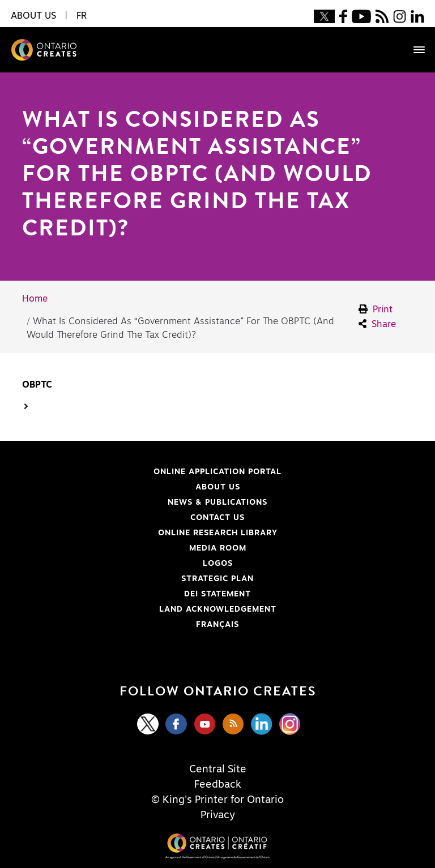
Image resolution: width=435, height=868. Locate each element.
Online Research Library (157, 533)
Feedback (218, 785)
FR (82, 16)
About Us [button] (33, 16)
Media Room (218, 548)
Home (35, 299)
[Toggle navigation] (413, 50)
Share (377, 324)
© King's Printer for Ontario (217, 800)
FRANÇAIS (217, 625)
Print (376, 309)
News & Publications (217, 502)
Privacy (218, 815)
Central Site (218, 770)
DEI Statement (143, 594)
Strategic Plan (217, 579)
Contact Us (217, 518)
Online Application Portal (159, 472)
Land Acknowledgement (156, 609)
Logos (218, 564)
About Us (218, 487)
